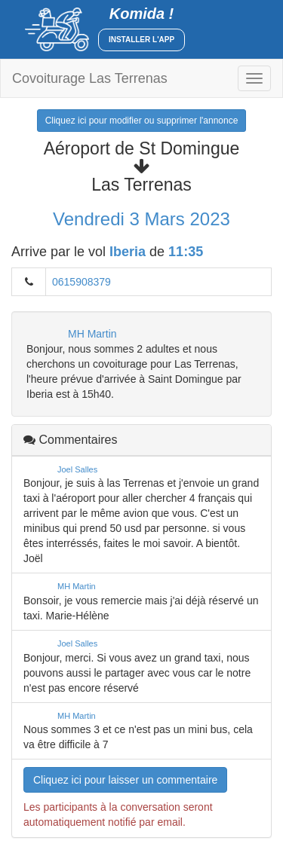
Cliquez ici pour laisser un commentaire (125, 780)
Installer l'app (141, 40)
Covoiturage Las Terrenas (90, 78)
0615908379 (82, 282)
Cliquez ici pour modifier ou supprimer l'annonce (142, 121)
